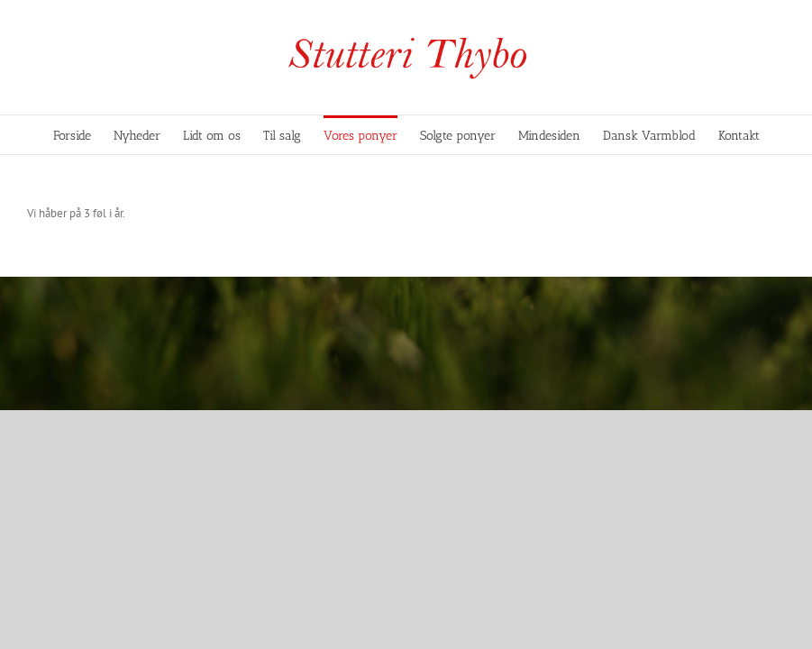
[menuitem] (83, 135)
